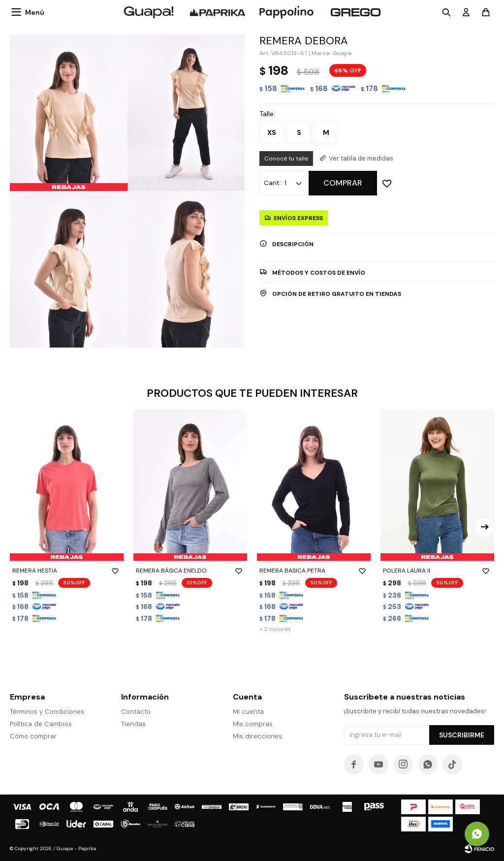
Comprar (343, 183)
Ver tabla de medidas (361, 158)
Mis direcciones (257, 736)
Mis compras (253, 724)
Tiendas (133, 724)
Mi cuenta (248, 712)
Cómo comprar (33, 736)
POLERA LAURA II (437, 571)
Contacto (136, 712)
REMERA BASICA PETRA (314, 571)
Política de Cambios (41, 724)
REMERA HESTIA (67, 571)
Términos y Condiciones (47, 712)
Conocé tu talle (286, 159)
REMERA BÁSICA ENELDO (190, 571)
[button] (484, 527)
